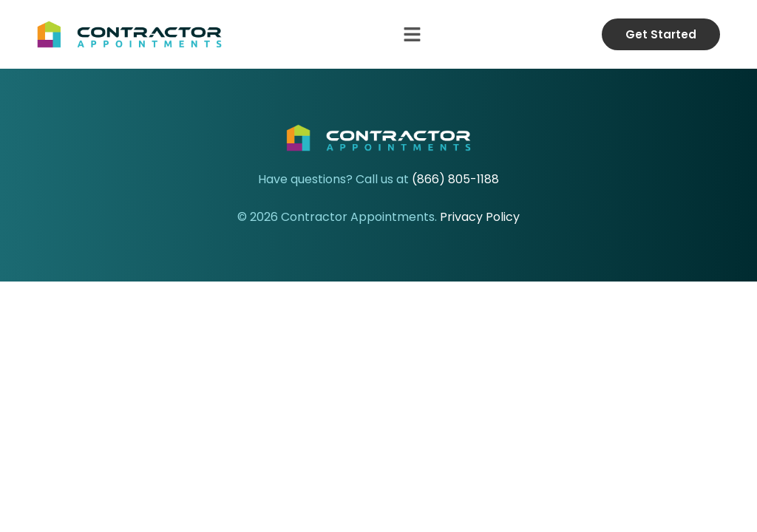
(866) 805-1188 (455, 179)
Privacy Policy (480, 217)
